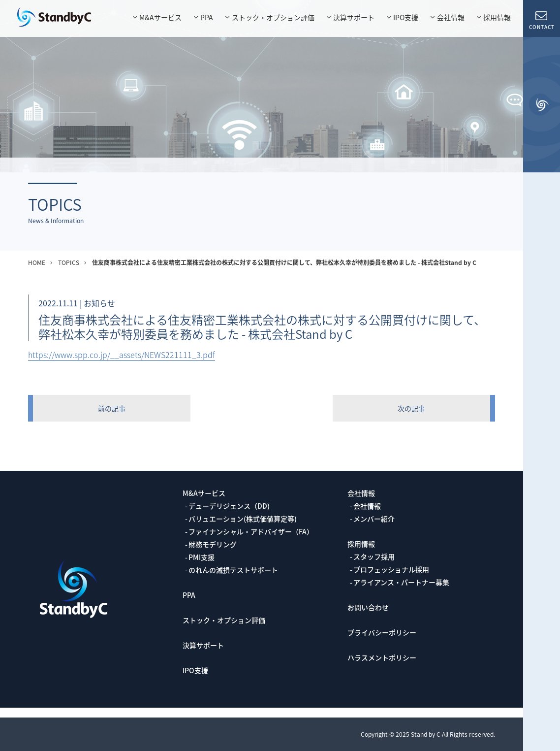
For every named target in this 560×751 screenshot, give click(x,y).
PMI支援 (202, 557)
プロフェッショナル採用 (391, 569)
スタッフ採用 (374, 556)
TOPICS (69, 262)
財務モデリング (213, 544)
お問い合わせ (368, 607)
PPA (207, 17)
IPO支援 (406, 17)
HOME (37, 262)
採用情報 (497, 17)
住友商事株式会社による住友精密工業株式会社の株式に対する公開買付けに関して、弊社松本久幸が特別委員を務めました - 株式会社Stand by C (284, 262)
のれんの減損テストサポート (233, 570)
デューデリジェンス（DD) (229, 506)
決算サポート (354, 17)
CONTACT (542, 20)
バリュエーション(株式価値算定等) (243, 519)
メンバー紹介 (374, 519)
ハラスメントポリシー (382, 657)
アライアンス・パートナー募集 (401, 582)
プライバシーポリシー (382, 632)
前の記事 (112, 408)
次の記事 (411, 408)
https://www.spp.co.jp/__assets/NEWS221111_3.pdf (122, 355)
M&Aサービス (160, 17)
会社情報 (451, 17)
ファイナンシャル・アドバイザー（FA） (251, 531)
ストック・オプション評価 (273, 17)
